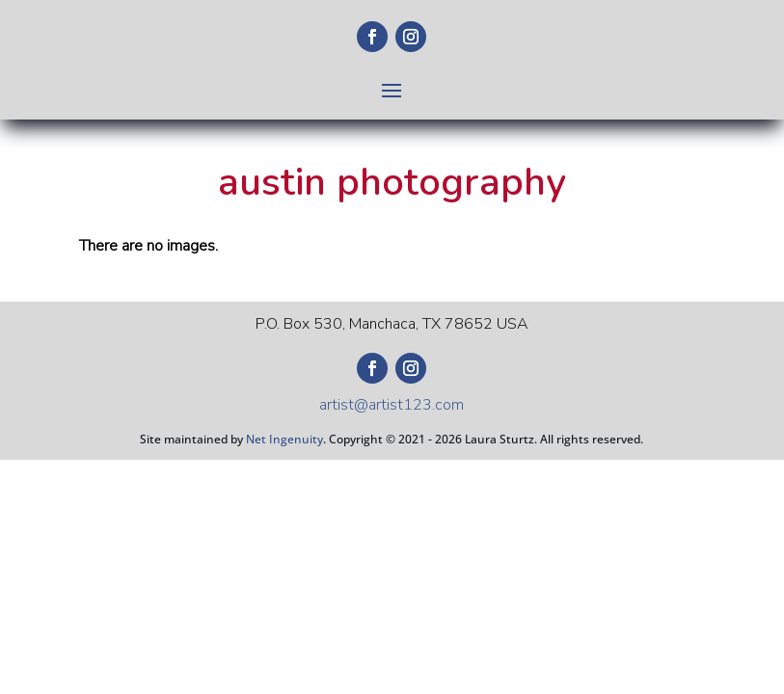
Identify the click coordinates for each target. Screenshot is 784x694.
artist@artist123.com (392, 405)
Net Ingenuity (284, 439)
